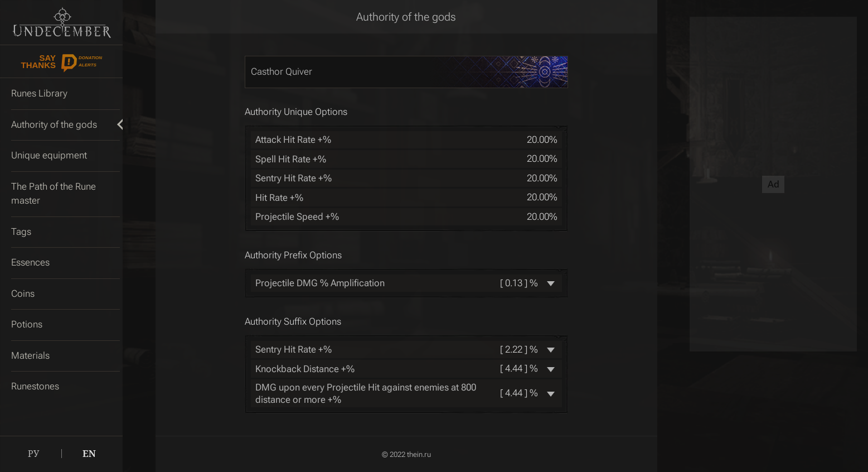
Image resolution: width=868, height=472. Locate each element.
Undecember (62, 22)
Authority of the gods (406, 17)
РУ (33, 454)
